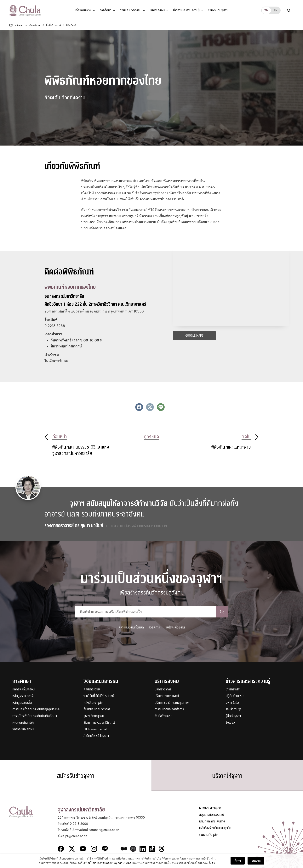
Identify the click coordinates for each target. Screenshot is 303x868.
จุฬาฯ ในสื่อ (232, 703)
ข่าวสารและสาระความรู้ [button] (186, 10)
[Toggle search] (289, 10)
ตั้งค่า (212, 863)
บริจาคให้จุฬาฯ (227, 776)
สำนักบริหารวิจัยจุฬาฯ (96, 736)
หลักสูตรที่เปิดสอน (23, 690)
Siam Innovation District (99, 723)
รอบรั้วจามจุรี (234, 709)
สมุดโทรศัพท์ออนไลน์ (212, 815)
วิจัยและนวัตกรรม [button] (131, 10)
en (275, 10)
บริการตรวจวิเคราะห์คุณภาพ (172, 703)
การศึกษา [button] (106, 10)
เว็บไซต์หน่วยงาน (175, 627)
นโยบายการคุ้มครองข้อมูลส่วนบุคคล (110, 863)
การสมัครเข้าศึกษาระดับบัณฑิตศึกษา (35, 716)
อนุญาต (256, 861)
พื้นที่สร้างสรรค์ (163, 716)
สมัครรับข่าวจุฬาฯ (76, 776)
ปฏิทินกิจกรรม (235, 696)
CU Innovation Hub (95, 730)
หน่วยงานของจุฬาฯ (210, 808)
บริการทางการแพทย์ (167, 696)
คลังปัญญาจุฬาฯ (94, 703)
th (266, 10)
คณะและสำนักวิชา (23, 723)
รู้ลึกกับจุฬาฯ (233, 716)
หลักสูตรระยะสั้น (22, 703)
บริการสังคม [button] (157, 10)
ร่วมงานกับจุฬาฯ (218, 10)
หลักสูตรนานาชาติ (23, 696)
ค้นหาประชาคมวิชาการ (97, 709)
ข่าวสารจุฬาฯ (233, 690)
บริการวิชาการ (163, 690)
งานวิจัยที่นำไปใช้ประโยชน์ (99, 696)
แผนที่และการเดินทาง (212, 822)
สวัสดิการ (154, 627)
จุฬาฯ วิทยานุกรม (94, 716)
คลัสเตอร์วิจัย (92, 690)
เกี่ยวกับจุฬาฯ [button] (83, 10)
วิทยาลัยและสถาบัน (24, 730)
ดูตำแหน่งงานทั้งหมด (131, 627)
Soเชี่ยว (230, 723)
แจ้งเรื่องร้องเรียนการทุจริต (215, 828)
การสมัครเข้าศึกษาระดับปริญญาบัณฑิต (36, 709)
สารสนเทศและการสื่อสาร (169, 709)
